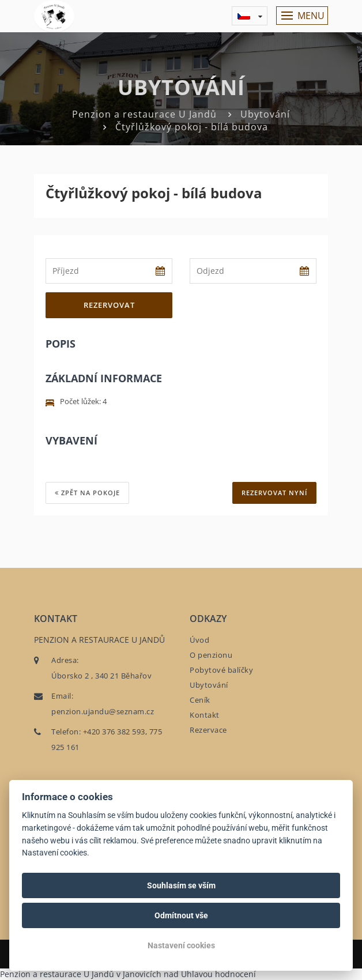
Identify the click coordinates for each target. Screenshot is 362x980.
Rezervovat (109, 305)
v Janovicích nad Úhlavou (165, 974)
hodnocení (235, 974)
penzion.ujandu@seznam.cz (103, 711)
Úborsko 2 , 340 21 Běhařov (101, 676)
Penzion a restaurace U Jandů (144, 114)
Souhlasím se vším (181, 885)
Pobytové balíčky (221, 670)
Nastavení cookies (181, 945)
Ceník (200, 700)
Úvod (199, 640)
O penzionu (211, 655)
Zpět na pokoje (87, 493)
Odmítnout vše (181, 915)
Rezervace (208, 730)
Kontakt (205, 715)
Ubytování (265, 114)
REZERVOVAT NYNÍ (274, 493)
